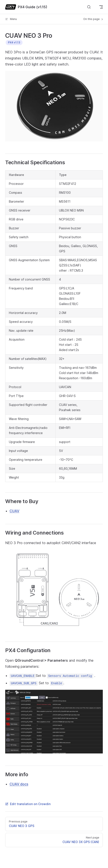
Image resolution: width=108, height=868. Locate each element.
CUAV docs (19, 784)
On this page (93, 19)
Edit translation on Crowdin (28, 804)
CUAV (14, 511)
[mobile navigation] (101, 7)
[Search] (89, 7)
